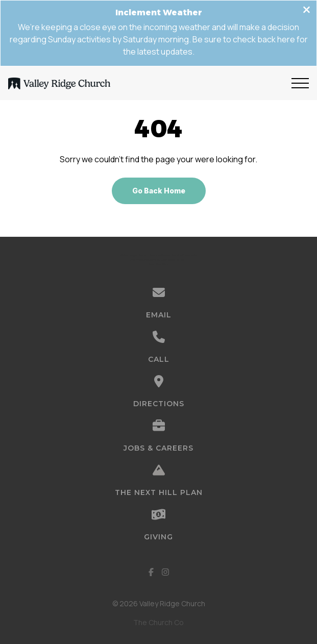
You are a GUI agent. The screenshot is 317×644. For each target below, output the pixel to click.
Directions (159, 404)
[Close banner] (307, 11)
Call (159, 359)
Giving (159, 537)
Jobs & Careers (159, 448)
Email (159, 315)
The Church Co (159, 622)
